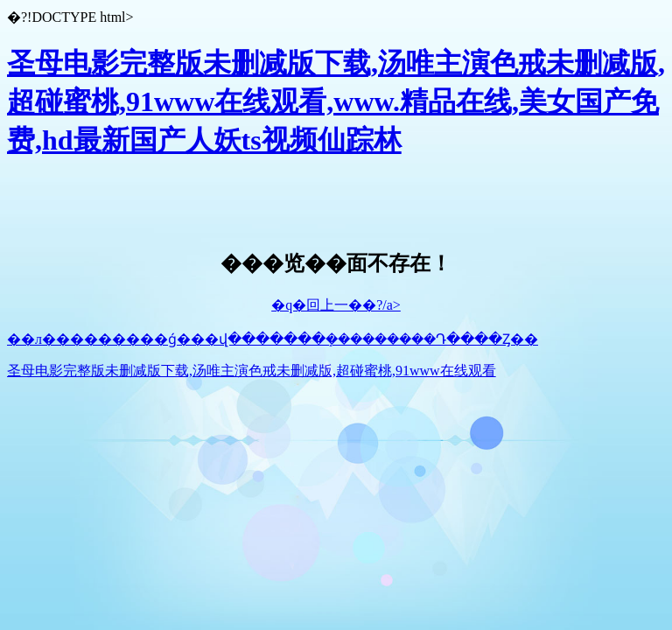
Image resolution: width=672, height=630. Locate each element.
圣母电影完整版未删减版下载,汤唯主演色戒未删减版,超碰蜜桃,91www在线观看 (252, 371)
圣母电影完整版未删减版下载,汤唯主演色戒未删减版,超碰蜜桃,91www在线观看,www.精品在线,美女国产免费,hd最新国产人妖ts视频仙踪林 (336, 101)
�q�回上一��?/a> (336, 305)
